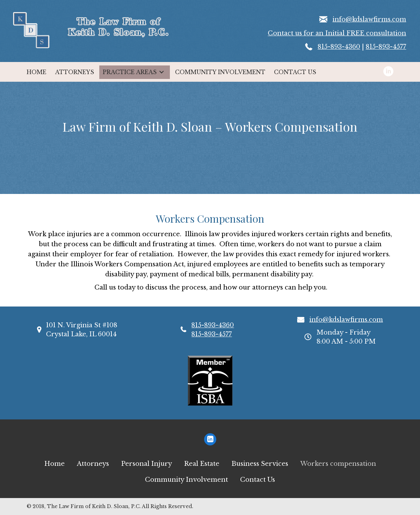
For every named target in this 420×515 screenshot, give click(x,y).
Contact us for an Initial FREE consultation (337, 33)
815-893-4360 (339, 47)
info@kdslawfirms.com (369, 19)
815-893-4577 (386, 47)
